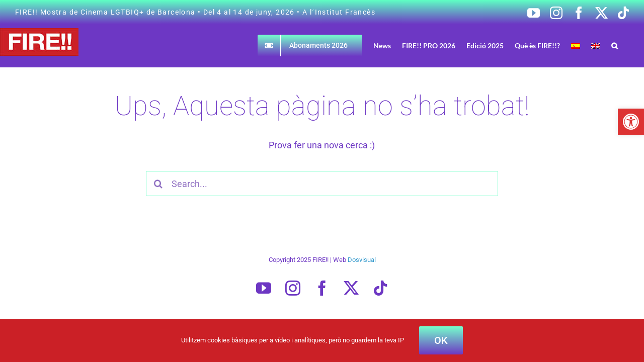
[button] (631, 122)
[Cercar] (158, 184)
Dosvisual (362, 260)
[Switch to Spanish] (595, 46)
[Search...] (322, 184)
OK (441, 340)
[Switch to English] (611, 46)
